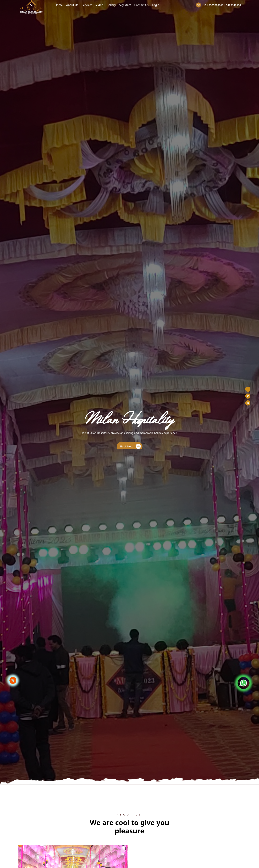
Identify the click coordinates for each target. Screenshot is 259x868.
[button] (1, 109)
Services (87, 5)
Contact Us (141, 5)
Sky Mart (125, 5)
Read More (151, 249)
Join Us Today (130, 469)
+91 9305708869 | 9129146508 (218, 5)
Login (156, 5)
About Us (72, 5)
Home (59, 5)
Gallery (111, 5)
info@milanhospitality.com (190, 852)
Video (99, 5)
